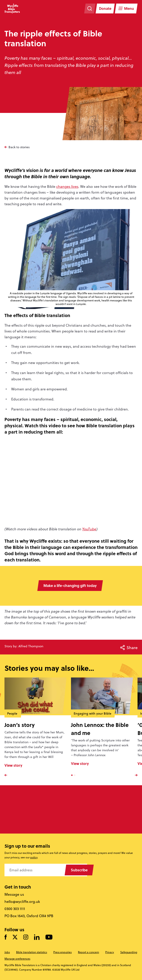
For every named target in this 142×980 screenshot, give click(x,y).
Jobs (7, 952)
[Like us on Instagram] (26, 937)
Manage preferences (17, 959)
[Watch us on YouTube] (49, 937)
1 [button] (72, 775)
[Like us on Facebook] (6, 937)
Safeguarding (129, 952)
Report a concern (88, 952)
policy (34, 857)
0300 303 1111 (15, 909)
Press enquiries (62, 952)
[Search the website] (90, 8)
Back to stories (19, 147)
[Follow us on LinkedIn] (37, 937)
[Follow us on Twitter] (15, 937)
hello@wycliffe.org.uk (22, 902)
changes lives (67, 186)
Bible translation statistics (32, 952)
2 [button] (75, 775)
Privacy (110, 952)
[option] (38, 727)
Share (129, 648)
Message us (14, 894)
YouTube (89, 529)
